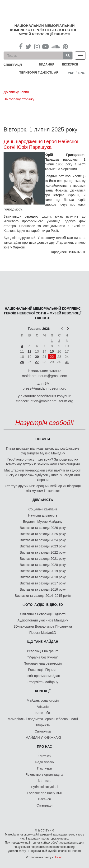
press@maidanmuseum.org (44, 388)
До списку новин (16, 92)
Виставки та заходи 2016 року (43, 589)
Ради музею (45, 762)
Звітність (44, 781)
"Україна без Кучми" (43, 657)
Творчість (43, 725)
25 (22, 362)
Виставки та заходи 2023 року (43, 546)
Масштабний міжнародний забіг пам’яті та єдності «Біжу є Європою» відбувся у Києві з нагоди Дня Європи (43, 475)
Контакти (44, 756)
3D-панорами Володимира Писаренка (43, 626)
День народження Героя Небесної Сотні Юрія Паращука (41, 144)
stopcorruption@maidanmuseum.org (44, 401)
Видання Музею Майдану (43, 522)
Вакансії (44, 799)
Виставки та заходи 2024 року (43, 540)
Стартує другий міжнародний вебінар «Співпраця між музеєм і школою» (43, 488)
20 (37, 357)
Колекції (43, 691)
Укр (71, 73)
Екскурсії (70, 64)
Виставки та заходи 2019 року (43, 571)
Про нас (45, 747)
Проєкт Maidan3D (43, 633)
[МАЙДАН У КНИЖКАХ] (43, 737)
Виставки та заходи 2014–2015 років (43, 596)
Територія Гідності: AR (39, 72)
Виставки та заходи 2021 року (43, 559)
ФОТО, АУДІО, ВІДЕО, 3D (43, 605)
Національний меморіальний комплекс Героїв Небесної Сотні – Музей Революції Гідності (45, 30)
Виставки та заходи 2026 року (43, 528)
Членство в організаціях (45, 775)
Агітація (43, 707)
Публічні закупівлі (44, 787)
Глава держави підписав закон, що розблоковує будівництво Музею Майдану (43, 451)
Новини (43, 439)
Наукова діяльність (43, 515)
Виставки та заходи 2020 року (43, 565)
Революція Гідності (43, 670)
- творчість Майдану (43, 682)
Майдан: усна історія (43, 700)
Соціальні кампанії (43, 509)
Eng (82, 73)
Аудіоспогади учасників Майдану (43, 620)
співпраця (13, 65)
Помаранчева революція (43, 663)
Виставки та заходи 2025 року (43, 534)
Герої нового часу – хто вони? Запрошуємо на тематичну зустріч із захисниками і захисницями (43, 462)
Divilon (58, 857)
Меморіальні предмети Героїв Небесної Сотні (43, 719)
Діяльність (43, 500)
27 (37, 362)
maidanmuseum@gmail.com (44, 376)
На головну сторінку (19, 99)
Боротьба (43, 713)
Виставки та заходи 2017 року (43, 583)
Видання (47, 64)
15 (52, 351)
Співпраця (44, 805)
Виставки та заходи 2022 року (43, 552)
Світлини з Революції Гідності (43, 614)
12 (30, 351)
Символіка (43, 731)
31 (67, 362)
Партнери (44, 768)
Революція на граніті (43, 651)
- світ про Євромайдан (43, 676)
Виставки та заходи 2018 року (43, 577)
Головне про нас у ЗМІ (44, 793)
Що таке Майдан (43, 642)
